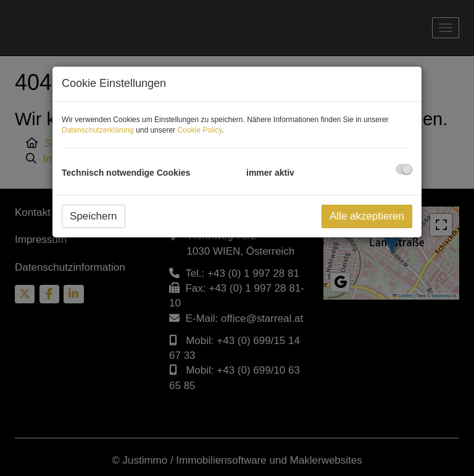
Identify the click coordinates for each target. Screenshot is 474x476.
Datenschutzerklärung (98, 130)
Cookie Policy (199, 130)
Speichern (94, 216)
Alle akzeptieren (367, 216)
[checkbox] (404, 169)
